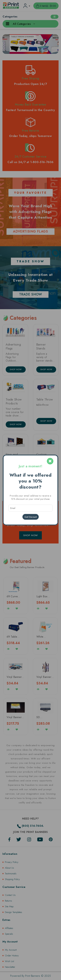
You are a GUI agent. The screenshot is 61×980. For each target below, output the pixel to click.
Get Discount (31, 517)
